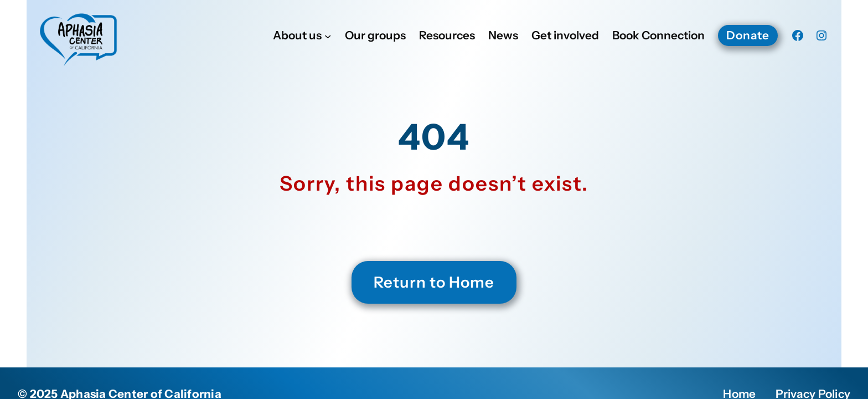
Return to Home (434, 282)
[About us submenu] (328, 35)
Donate (748, 35)
